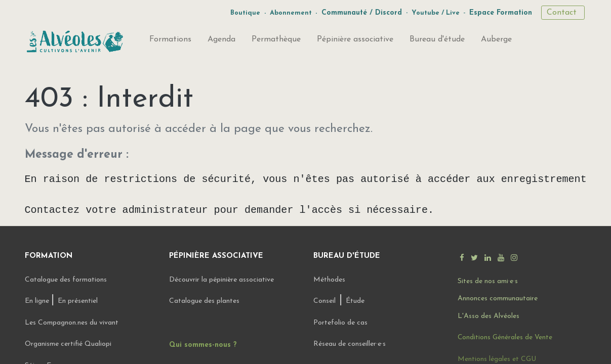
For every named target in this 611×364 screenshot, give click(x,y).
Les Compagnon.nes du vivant (72, 323)
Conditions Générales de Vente (505, 337)
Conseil (324, 301)
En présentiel (78, 301)
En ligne (38, 301)
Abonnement (291, 13)
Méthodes (329, 280)
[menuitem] (170, 41)
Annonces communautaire (498, 299)
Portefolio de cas (340, 323)
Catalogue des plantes (204, 301)
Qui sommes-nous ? (203, 345)
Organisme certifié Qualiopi (68, 344)
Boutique (245, 13)
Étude (355, 301)
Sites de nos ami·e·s (488, 281)
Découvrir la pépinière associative (222, 280)
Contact (563, 13)
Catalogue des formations (66, 280)
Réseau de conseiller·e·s (350, 344)
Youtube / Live (436, 13)
